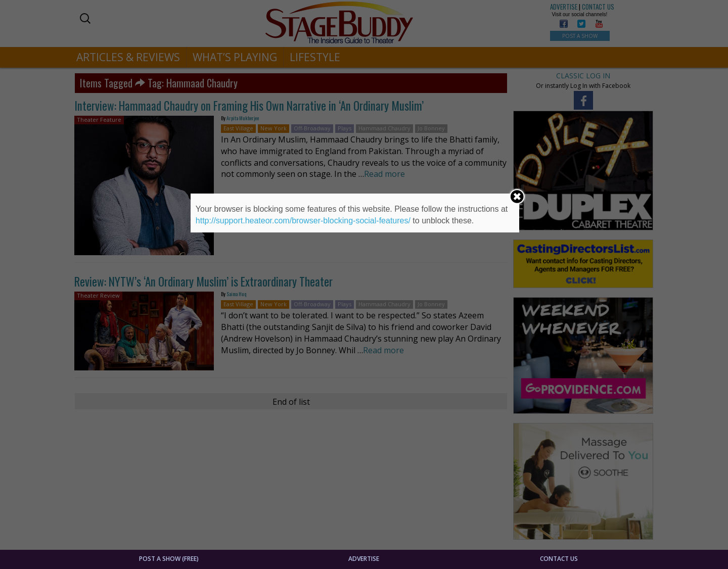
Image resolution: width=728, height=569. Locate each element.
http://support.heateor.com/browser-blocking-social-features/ (303, 221)
